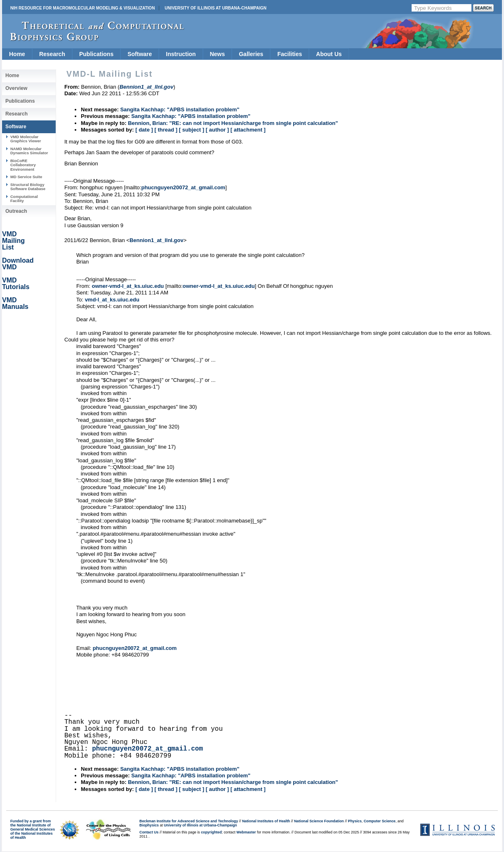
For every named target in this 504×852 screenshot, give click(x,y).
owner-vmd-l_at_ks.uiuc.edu (128, 286)
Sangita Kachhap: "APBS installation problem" (180, 109)
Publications (96, 54)
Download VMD (18, 264)
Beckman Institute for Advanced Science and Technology (189, 821)
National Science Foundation (319, 821)
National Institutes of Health (266, 821)
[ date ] (144, 130)
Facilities (290, 54)
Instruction (181, 54)
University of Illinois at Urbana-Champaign (215, 8)
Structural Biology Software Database (28, 187)
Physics (355, 821)
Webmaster (246, 832)
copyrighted (211, 832)
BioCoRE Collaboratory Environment (23, 165)
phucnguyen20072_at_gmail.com (183, 187)
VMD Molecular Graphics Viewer (26, 139)
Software (140, 54)
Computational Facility (24, 199)
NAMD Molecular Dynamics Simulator (29, 151)
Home (17, 54)
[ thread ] (166, 130)
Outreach (16, 211)
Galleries (251, 54)
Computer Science (380, 821)
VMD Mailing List (13, 241)
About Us (329, 54)
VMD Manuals (15, 303)
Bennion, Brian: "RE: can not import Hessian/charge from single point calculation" (233, 123)
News (218, 54)
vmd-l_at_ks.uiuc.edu (112, 300)
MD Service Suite (26, 177)
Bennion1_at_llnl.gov (157, 240)
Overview (16, 88)
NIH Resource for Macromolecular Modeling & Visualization (82, 8)
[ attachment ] (248, 130)
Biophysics (149, 825)
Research (52, 54)
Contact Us (149, 832)
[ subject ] (192, 130)
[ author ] (217, 130)
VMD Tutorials (16, 284)
